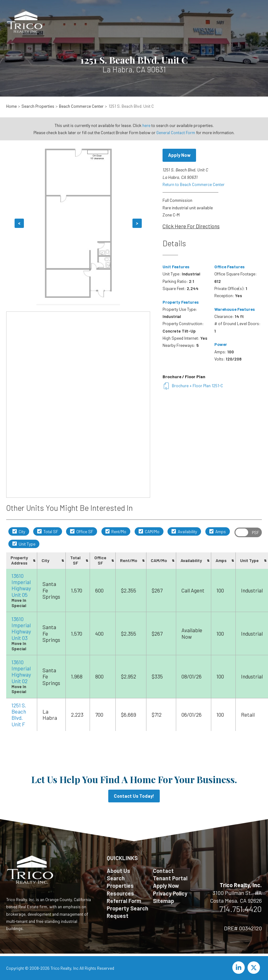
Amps (218, 531)
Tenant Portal (170, 878)
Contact (163, 871)
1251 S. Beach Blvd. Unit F (19, 715)
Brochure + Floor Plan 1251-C (193, 386)
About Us (118, 871)
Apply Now (179, 155)
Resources (120, 893)
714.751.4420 (241, 909)
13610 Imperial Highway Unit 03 (21, 628)
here (146, 125)
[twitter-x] (255, 968)
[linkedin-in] (239, 968)
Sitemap (163, 901)
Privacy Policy (170, 893)
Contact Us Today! (134, 796)
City (19, 531)
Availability (184, 531)
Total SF (48, 531)
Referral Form (124, 901)
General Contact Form (176, 132)
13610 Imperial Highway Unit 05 (21, 585)
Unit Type (24, 544)
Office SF (82, 531)
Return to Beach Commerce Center (194, 184)
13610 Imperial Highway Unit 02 (21, 671)
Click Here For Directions (191, 226)
